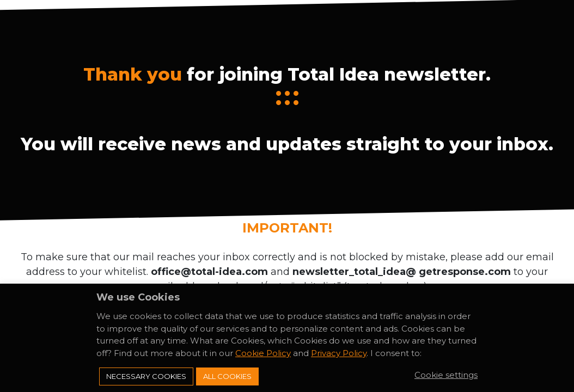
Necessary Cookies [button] (146, 376)
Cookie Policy (263, 353)
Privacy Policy (339, 353)
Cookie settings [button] (446, 375)
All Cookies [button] (227, 376)
